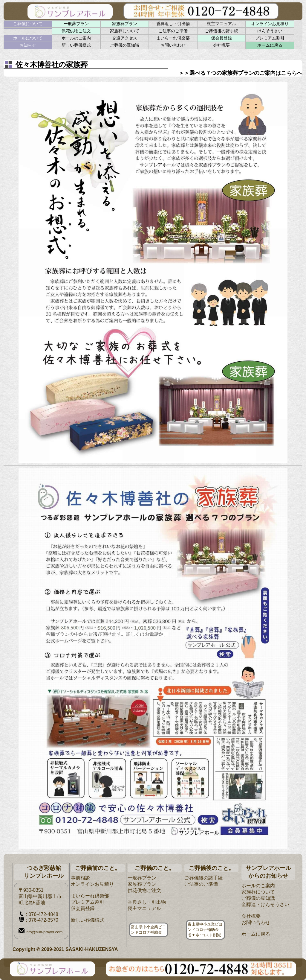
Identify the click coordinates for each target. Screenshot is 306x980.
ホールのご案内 (76, 38)
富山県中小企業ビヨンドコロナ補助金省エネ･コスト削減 (205, 930)
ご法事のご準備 (173, 31)
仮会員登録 (221, 38)
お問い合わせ (173, 45)
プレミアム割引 (270, 38)
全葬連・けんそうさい (265, 904)
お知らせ (28, 45)
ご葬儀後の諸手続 (221, 31)
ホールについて (28, 38)
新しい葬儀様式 (76, 45)
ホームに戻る (270, 45)
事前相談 (80, 878)
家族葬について (125, 31)
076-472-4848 (43, 914)
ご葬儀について (28, 24)
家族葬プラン (125, 24)
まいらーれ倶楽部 (173, 38)
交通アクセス (125, 38)
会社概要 (221, 45)
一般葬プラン (76, 24)
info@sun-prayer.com (40, 932)
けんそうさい (270, 31)
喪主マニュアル (221, 24)
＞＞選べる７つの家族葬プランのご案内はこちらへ (241, 73)
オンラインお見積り (270, 24)
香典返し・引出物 (173, 24)
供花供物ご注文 (76, 31)
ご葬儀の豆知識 (125, 45)
